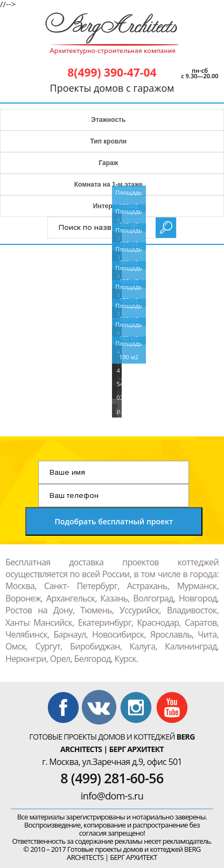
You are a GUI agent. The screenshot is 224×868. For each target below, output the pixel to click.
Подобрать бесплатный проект (114, 521)
